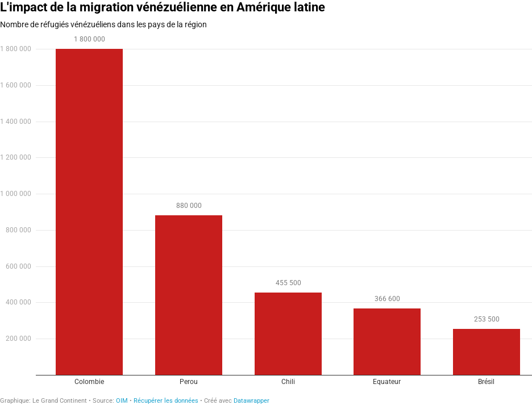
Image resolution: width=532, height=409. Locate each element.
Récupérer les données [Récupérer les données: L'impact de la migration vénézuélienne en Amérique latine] (166, 401)
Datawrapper (252, 401)
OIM (122, 401)
